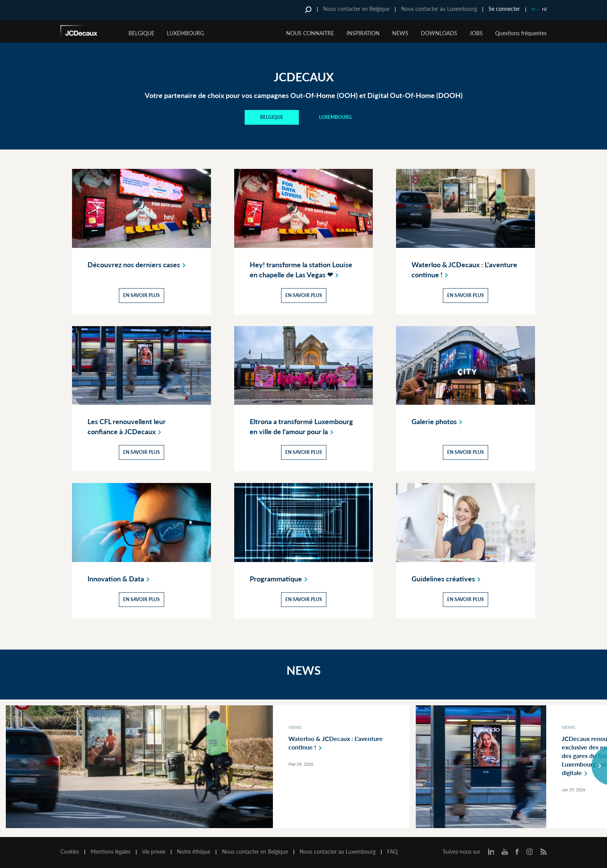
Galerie (438, 421)
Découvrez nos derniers (138, 265)
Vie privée (154, 852)
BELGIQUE (272, 117)
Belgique (141, 33)
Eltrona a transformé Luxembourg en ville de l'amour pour (301, 427)
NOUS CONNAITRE (310, 33)
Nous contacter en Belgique (356, 9)
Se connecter (504, 9)
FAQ (392, 852)
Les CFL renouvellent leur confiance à (127, 427)
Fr (533, 9)
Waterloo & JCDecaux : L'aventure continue (464, 270)
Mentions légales (111, 852)
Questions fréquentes (521, 33)
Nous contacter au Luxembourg (439, 9)
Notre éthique (194, 852)
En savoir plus (141, 295)
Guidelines (448, 579)
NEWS (400, 33)
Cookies (70, 852)
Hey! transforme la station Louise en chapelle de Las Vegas (301, 270)
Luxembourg (185, 33)
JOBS (476, 33)
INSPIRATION (363, 33)
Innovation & (120, 579)
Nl (544, 9)
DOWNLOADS (439, 33)
